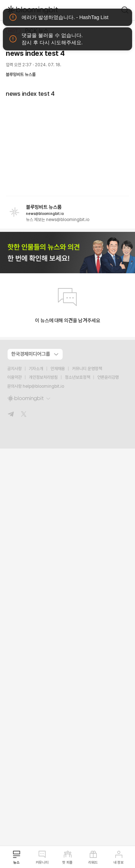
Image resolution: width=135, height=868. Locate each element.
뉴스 (17, 857)
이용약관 (14, 377)
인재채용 (58, 369)
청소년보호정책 (77, 377)
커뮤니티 (42, 857)
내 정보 (119, 857)
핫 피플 (67, 857)
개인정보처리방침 (43, 377)
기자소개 (36, 369)
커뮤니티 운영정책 (87, 369)
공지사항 (14, 369)
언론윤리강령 (108, 377)
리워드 (93, 857)
